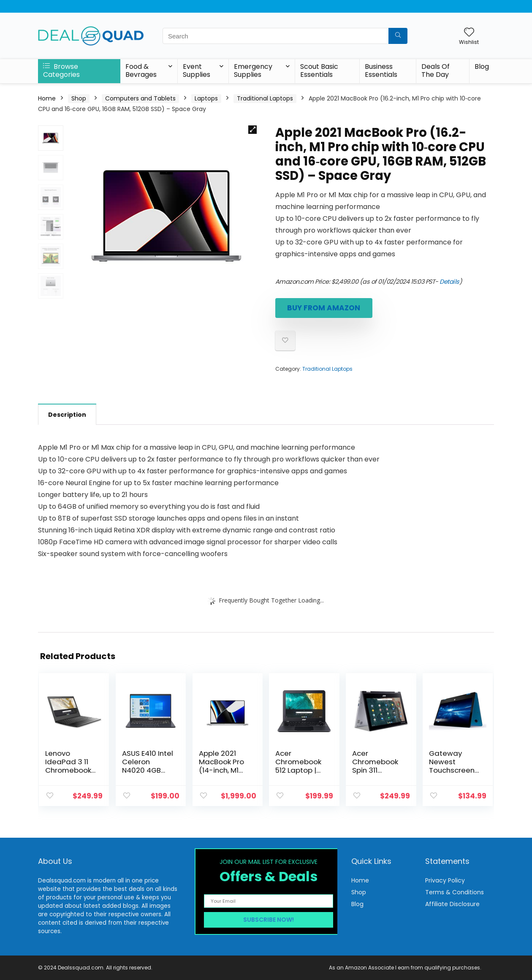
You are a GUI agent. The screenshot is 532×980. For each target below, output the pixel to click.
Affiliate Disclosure (452, 904)
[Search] (398, 36)
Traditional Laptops (265, 98)
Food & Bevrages (141, 71)
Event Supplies (197, 71)
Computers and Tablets (140, 98)
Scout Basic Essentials (319, 71)
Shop (79, 98)
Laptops (206, 98)
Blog (482, 67)
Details (449, 282)
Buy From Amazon (324, 308)
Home (47, 98)
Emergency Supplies (253, 71)
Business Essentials (381, 71)
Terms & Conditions (455, 892)
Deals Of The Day (436, 71)
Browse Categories (61, 71)
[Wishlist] (469, 33)
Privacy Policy (445, 880)
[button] (252, 130)
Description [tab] (67, 415)
